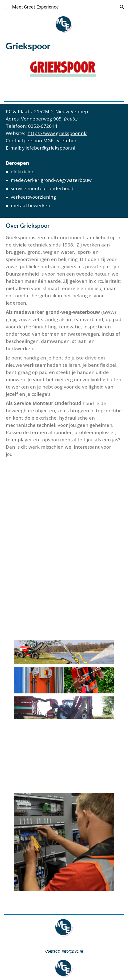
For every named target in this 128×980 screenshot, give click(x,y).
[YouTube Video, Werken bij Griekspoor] (64, 756)
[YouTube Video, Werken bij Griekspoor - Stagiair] (64, 524)
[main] (64, 46)
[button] (6, 7)
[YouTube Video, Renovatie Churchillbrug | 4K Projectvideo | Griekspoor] (64, 603)
